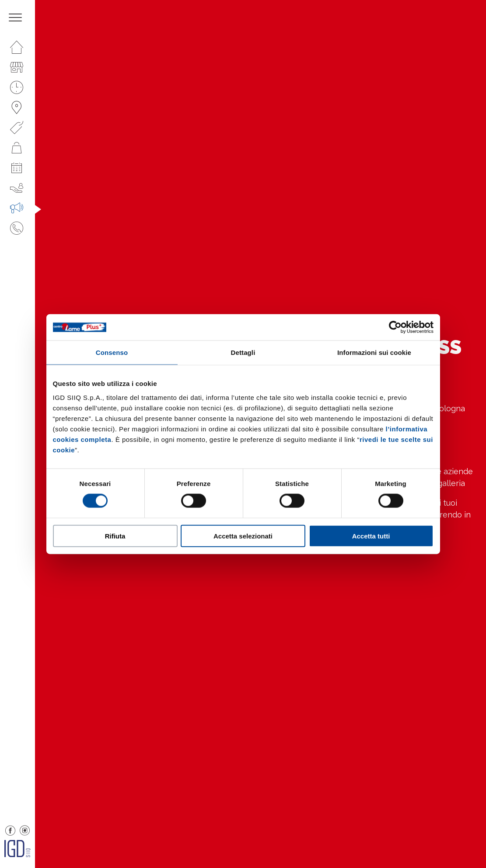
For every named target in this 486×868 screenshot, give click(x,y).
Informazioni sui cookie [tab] (374, 352)
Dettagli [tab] (243, 352)
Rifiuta (115, 536)
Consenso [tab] (112, 352)
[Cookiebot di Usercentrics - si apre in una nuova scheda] (395, 327)
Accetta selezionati (243, 536)
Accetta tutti (371, 536)
